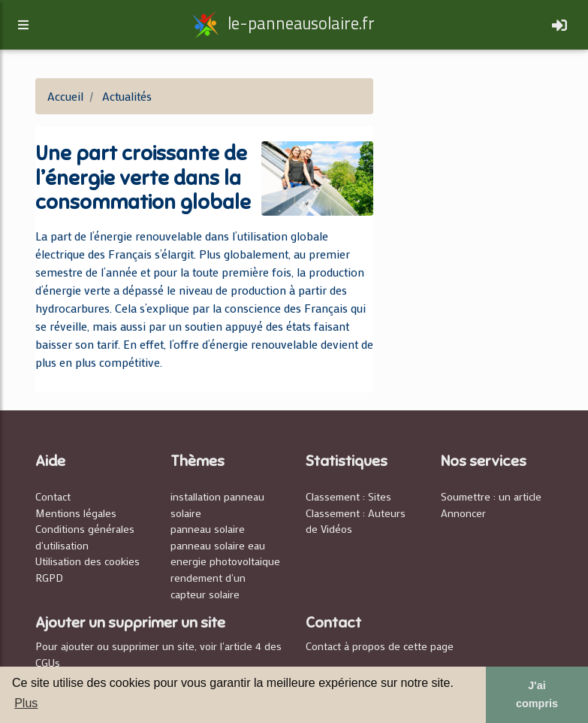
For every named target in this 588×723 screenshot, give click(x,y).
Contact (53, 496)
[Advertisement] (475, 153)
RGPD (49, 578)
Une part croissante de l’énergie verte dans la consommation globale (143, 178)
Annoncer (463, 513)
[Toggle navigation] (559, 28)
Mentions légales (76, 513)
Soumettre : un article (491, 496)
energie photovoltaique (225, 561)
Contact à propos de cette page (380, 646)
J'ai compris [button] (537, 694)
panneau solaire (208, 529)
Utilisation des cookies (87, 561)
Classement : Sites (348, 496)
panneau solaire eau (218, 545)
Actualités (127, 96)
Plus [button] (26, 703)
